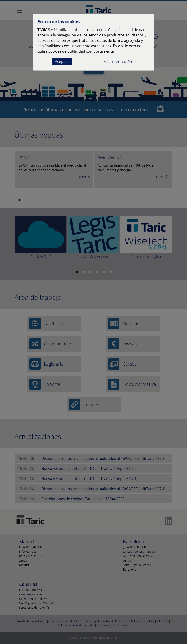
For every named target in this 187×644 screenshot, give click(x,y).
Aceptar (62, 62)
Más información (118, 62)
